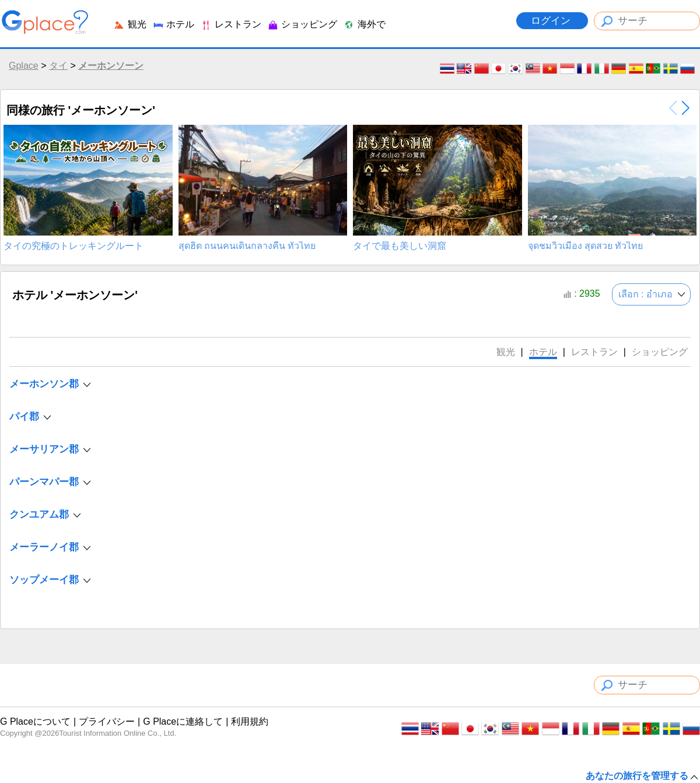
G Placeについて (35, 721)
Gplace (24, 66)
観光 (129, 24)
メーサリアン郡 (44, 449)
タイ (58, 66)
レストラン (230, 24)
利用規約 (250, 721)
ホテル (173, 24)
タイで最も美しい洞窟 (400, 246)
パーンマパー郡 (44, 482)
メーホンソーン (111, 66)
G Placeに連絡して (183, 721)
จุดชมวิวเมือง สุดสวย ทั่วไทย (586, 246)
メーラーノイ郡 (44, 547)
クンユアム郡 (39, 515)
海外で (364, 24)
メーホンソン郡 (44, 384)
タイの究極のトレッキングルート (73, 246)
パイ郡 (24, 417)
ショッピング (302, 24)
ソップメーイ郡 (44, 580)
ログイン (552, 21)
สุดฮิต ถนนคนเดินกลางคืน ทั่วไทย (247, 246)
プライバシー (107, 721)
